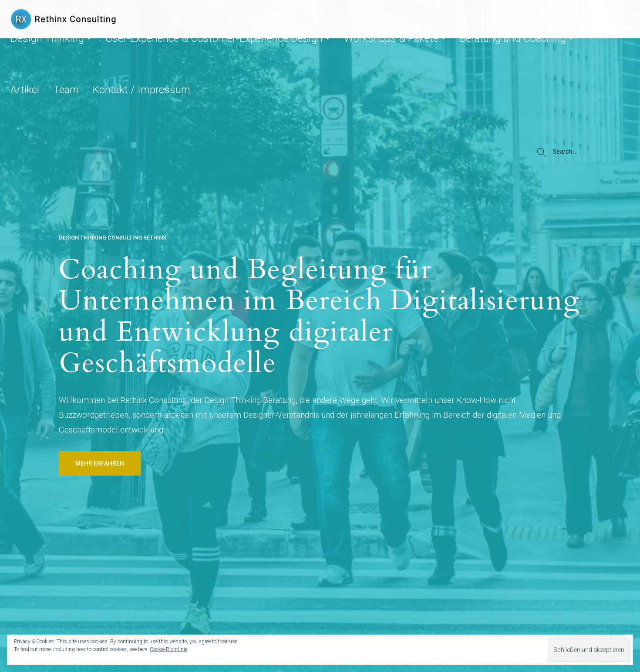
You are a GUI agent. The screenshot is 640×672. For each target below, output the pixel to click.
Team (415, 49)
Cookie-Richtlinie (168, 649)
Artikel (387, 49)
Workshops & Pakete (254, 49)
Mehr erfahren (100, 463)
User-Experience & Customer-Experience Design (141, 49)
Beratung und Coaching (332, 49)
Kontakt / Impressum (462, 49)
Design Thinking (36, 49)
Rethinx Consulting (76, 19)
